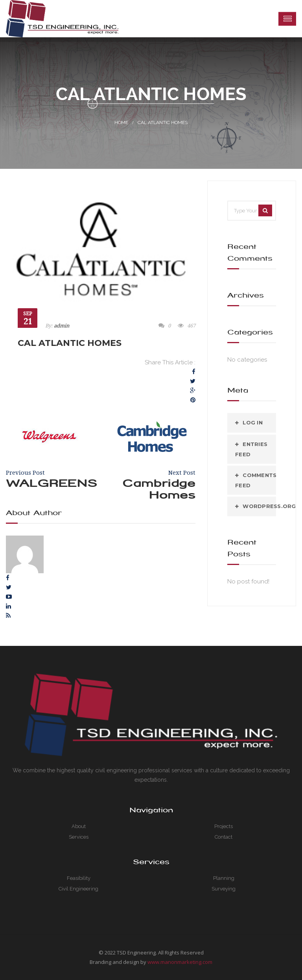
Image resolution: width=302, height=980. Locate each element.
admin (62, 326)
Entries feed (251, 449)
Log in (253, 422)
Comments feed (256, 480)
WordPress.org (259, 506)
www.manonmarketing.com (180, 962)
